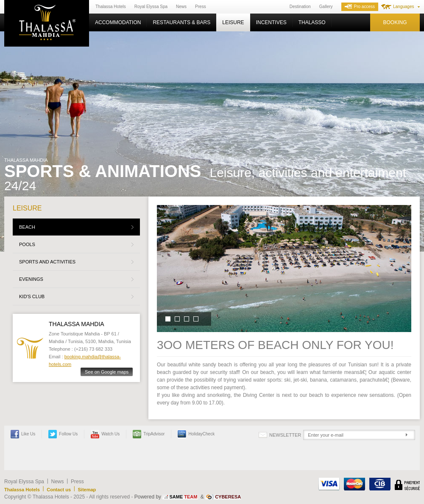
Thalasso (312, 22)
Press (201, 7)
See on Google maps (107, 372)
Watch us (105, 434)
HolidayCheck (196, 434)
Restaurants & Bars (181, 22)
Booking (395, 22)
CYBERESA (228, 497)
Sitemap (87, 490)
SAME (183, 497)
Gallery (326, 7)
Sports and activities (47, 262)
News (181, 7)
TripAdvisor (149, 434)
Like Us (23, 434)
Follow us (63, 434)
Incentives (271, 22)
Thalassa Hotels (111, 7)
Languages (404, 7)
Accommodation (118, 22)
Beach (27, 227)
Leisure (233, 22)
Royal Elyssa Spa (151, 7)
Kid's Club (32, 296)
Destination (300, 7)
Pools (27, 244)
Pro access (360, 7)
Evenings (31, 279)
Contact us (59, 490)
